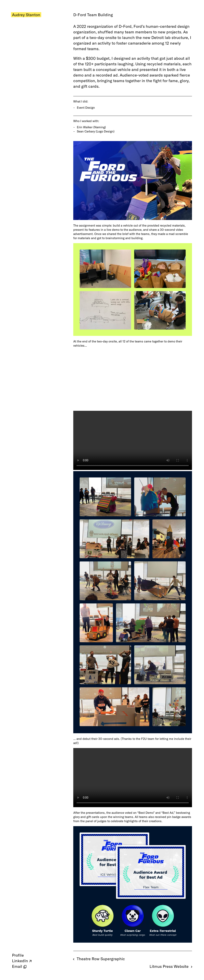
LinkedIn (20, 961)
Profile (18, 955)
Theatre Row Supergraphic (99, 959)
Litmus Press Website (171, 966)
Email (17, 966)
